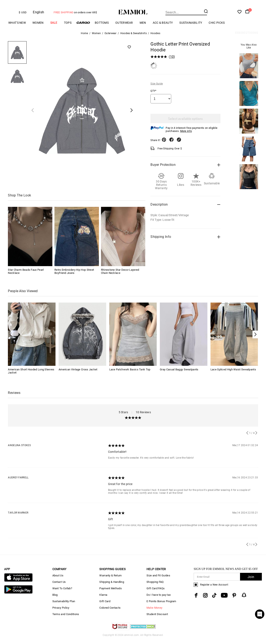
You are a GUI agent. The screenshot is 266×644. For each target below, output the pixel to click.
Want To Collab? (62, 592)
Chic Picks (217, 26)
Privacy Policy (61, 612)
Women (38, 26)
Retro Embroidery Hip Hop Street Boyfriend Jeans (74, 275)
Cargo (83, 27)
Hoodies (155, 37)
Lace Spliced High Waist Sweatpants (233, 373)
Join (251, 581)
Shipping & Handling (112, 586)
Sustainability (191, 26)
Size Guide (157, 87)
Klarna (103, 599)
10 (172, 60)
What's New (17, 26)
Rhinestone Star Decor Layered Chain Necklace (120, 275)
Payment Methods (111, 592)
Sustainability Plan (64, 605)
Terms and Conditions (66, 618)
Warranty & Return (110, 579)
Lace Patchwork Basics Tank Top (130, 373)
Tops (68, 26)
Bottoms (102, 26)
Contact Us (59, 586)
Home (84, 37)
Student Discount (157, 618)
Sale (54, 26)
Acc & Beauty (163, 26)
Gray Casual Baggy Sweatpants (179, 373)
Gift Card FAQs (156, 592)
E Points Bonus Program (161, 605)
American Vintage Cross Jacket (78, 373)
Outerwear (124, 26)
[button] (255, 338)
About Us (58, 579)
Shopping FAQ (155, 586)
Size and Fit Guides (158, 579)
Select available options (185, 122)
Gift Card (105, 605)
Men (143, 26)
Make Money (154, 612)
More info (186, 135)
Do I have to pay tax (159, 599)
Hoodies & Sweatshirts (134, 37)
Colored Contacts (110, 612)
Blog (55, 599)
